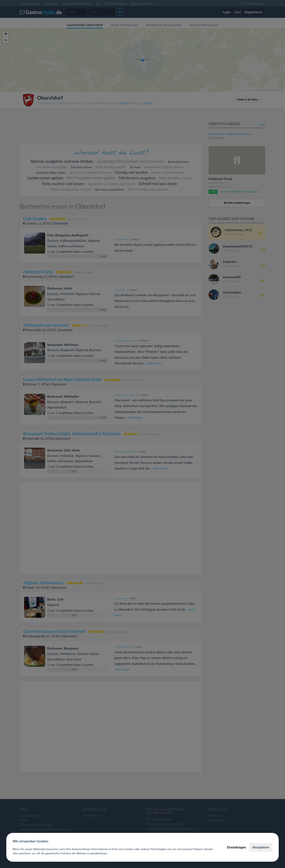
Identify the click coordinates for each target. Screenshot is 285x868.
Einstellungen (237, 847)
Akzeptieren (261, 847)
